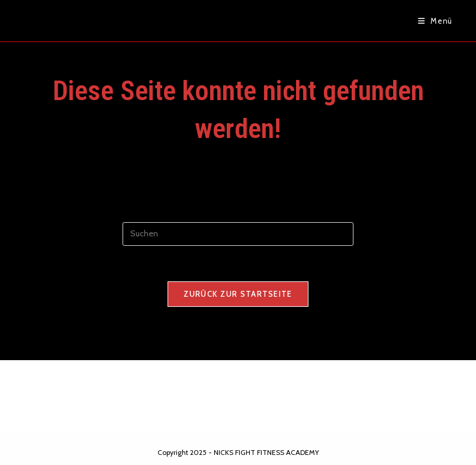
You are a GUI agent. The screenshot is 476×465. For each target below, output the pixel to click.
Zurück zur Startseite (238, 294)
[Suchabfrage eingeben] (238, 234)
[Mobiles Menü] (435, 21)
